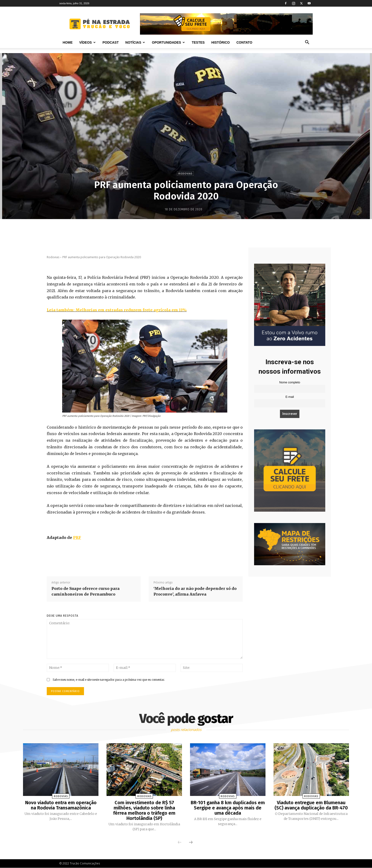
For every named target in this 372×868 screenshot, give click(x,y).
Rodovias (185, 173)
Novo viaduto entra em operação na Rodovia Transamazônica (61, 805)
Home (68, 42)
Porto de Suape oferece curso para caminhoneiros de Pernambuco (86, 591)
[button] (307, 43)
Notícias (135, 42)
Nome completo (290, 382)
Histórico (221, 42)
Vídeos (87, 42)
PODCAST (111, 42)
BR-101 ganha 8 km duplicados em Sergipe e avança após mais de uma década (228, 808)
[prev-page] (180, 843)
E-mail (290, 397)
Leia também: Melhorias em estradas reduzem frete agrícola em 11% (117, 310)
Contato (244, 42)
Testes (198, 42)
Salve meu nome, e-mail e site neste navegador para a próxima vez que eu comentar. (109, 680)
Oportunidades (168, 42)
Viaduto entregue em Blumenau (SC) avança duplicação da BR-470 (311, 805)
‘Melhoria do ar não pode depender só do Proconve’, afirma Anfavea (195, 591)
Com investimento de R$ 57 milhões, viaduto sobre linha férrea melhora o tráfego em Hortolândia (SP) (144, 810)
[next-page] (191, 843)
